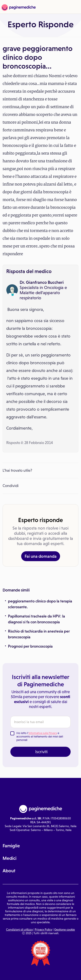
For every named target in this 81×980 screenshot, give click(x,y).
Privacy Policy (44, 929)
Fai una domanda (41, 556)
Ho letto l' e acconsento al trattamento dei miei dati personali (40, 736)
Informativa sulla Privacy (43, 733)
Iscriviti (41, 752)
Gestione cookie (65, 929)
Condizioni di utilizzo (19, 929)
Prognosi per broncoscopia (30, 646)
